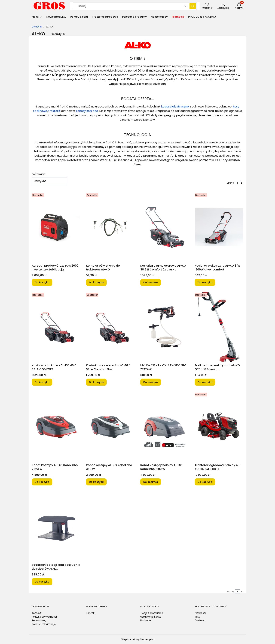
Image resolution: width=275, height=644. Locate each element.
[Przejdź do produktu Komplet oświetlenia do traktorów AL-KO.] (110, 227)
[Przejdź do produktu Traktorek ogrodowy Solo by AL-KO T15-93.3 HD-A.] (219, 427)
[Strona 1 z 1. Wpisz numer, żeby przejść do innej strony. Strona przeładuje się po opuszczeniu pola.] (237, 183)
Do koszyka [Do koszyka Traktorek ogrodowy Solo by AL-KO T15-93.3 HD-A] (205, 482)
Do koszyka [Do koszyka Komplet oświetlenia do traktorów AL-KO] (96, 282)
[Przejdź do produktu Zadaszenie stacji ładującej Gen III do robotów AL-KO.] (56, 526)
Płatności (200, 613)
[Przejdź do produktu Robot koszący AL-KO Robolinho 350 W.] (110, 427)
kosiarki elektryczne (175, 107)
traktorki (54, 111)
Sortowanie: (39, 174)
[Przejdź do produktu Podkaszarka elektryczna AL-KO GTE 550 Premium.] (219, 327)
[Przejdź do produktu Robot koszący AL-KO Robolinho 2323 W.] (56, 427)
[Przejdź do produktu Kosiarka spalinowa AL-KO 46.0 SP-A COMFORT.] (56, 327)
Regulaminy (39, 620)
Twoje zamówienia (152, 613)
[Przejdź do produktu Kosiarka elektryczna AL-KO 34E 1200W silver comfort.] (219, 227)
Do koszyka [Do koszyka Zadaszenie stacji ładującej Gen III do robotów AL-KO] (42, 582)
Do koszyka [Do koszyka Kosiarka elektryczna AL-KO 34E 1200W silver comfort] (205, 282)
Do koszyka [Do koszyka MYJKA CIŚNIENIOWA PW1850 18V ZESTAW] (151, 382)
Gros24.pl (37, 27)
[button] (193, 6)
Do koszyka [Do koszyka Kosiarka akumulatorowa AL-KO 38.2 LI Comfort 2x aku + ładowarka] (151, 282)
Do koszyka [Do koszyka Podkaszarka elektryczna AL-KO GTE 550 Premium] (205, 382)
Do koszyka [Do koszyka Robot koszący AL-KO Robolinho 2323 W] (42, 482)
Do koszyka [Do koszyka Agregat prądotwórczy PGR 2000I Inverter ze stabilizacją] (42, 282)
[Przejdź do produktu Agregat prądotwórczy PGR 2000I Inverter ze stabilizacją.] (56, 227)
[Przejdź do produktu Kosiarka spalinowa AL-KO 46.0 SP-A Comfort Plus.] (110, 327)
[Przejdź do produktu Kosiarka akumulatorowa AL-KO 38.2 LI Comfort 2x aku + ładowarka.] (165, 227)
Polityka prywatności (44, 617)
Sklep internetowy (136, 639)
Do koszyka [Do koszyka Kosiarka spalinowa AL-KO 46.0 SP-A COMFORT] (42, 382)
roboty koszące (87, 111)
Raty (197, 617)
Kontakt (36, 613)
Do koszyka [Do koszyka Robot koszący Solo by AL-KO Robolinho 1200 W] (151, 482)
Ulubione (146, 620)
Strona (230, 183)
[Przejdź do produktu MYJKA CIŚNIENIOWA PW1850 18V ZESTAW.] (165, 327)
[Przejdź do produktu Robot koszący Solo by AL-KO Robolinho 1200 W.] (165, 427)
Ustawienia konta (151, 617)
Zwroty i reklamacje (44, 624)
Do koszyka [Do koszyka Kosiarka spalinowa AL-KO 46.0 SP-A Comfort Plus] (96, 382)
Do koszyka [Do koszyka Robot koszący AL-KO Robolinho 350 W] (96, 482)
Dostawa (200, 620)
